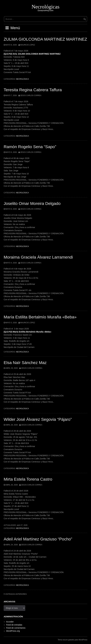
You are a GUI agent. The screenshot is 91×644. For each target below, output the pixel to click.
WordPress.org (13, 631)
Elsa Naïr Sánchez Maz (25, 363)
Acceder (10, 622)
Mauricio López (28, 45)
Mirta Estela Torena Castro (28, 479)
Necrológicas (45, 7)
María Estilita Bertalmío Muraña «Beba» (40, 317)
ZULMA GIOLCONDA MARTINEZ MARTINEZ (45, 39)
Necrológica (22, 79)
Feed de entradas (14, 625)
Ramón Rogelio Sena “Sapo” (30, 147)
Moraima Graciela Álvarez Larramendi (38, 257)
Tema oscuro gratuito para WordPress (73, 640)
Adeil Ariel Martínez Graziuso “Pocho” (38, 539)
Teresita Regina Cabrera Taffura (33, 90)
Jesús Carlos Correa (31, 95)
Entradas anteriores (16, 594)
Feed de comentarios (16, 628)
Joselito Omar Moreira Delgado (32, 203)
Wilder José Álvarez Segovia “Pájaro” (38, 419)
